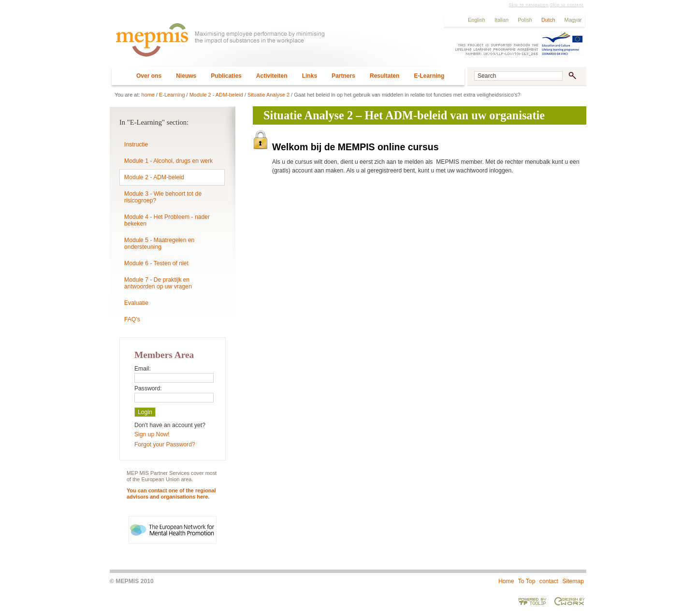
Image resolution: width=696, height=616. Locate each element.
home (148, 95)
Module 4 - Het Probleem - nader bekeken (167, 220)
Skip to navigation (528, 5)
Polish (525, 20)
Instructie (136, 144)
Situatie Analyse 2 (268, 95)
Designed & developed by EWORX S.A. (569, 601)
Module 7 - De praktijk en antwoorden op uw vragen (158, 283)
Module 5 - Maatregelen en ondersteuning (159, 244)
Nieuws (186, 76)
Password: (148, 388)
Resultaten (385, 76)
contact (549, 581)
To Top (527, 581)
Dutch (548, 20)
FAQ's (132, 319)
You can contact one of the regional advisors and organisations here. (171, 494)
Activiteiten (272, 76)
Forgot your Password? (165, 444)
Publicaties (226, 76)
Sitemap (573, 581)
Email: (143, 369)
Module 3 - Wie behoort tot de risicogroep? (163, 197)
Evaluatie (136, 303)
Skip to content (567, 5)
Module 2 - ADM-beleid (216, 95)
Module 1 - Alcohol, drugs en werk (168, 161)
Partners (343, 76)
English (477, 20)
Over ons (149, 76)
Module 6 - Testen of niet (156, 263)
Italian (501, 20)
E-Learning (429, 76)
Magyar (573, 20)
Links (310, 76)
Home (506, 581)
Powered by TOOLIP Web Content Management (533, 601)
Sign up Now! (152, 434)
